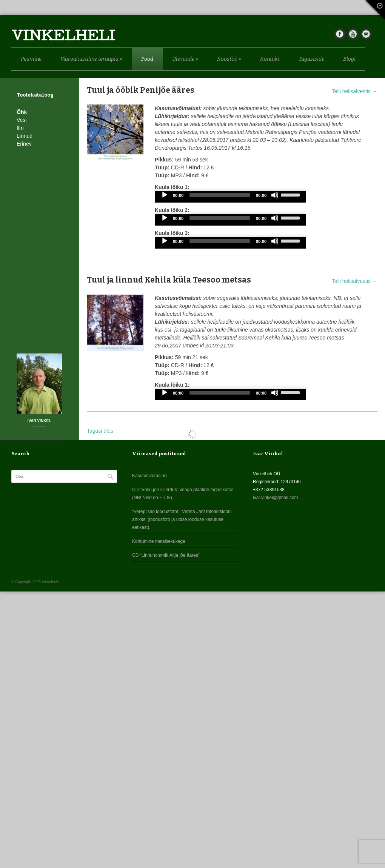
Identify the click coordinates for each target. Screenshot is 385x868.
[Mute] (275, 195)
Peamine (31, 59)
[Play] (165, 195)
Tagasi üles (100, 431)
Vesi (22, 120)
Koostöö (229, 59)
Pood (147, 59)
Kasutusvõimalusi (150, 476)
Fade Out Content (374, 12)
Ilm (20, 128)
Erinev (24, 144)
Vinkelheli (63, 38)
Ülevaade (185, 59)
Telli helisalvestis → (355, 91)
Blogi (349, 59)
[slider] (220, 195)
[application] (230, 197)
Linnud (25, 136)
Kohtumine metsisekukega (159, 541)
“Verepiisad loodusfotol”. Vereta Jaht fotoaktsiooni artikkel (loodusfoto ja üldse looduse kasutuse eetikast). (182, 519)
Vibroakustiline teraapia (91, 59)
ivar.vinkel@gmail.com (276, 498)
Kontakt (270, 59)
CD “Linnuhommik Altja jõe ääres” (166, 555)
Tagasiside (311, 59)
